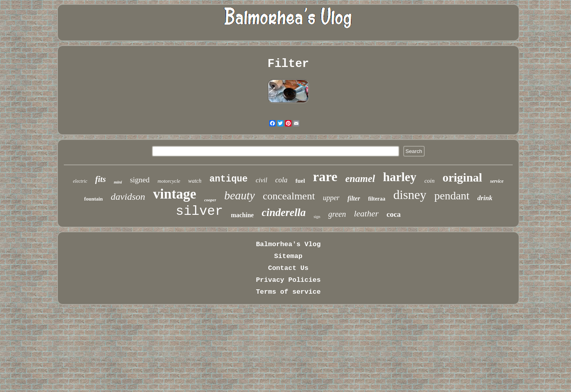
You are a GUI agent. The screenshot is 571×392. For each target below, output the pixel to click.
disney (410, 195)
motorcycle (169, 181)
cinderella (284, 212)
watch (195, 181)
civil (262, 180)
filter (354, 198)
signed (140, 180)
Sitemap (288, 256)
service (497, 181)
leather (366, 213)
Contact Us (288, 268)
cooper (210, 200)
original (462, 177)
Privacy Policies (288, 280)
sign (317, 217)
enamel (360, 179)
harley (400, 177)
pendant (452, 196)
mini (118, 182)
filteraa (377, 199)
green (337, 214)
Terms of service (288, 292)
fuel (300, 181)
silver (199, 211)
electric (80, 181)
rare (325, 177)
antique (229, 179)
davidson (128, 197)
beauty (239, 195)
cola (281, 180)
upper (331, 198)
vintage (175, 194)
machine (242, 215)
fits (101, 179)
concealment (289, 196)
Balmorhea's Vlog (288, 244)
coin (429, 181)
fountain (93, 199)
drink (485, 198)
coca (394, 214)
